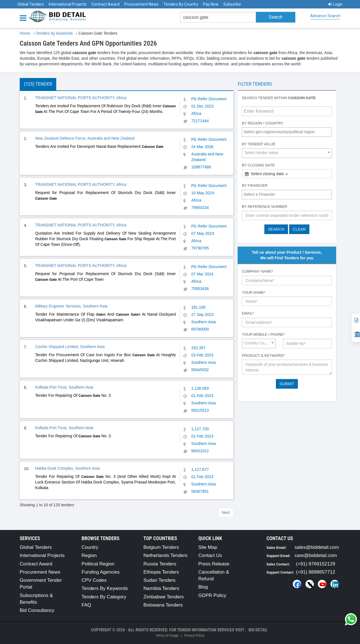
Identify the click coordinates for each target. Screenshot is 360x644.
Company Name (257, 271)
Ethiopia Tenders (161, 572)
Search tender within (279, 98)
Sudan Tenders (159, 580)
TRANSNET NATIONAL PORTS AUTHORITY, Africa (81, 98)
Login (335, 4)
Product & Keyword (263, 356)
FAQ (86, 605)
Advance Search (325, 16)
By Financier (255, 185)
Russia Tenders (160, 564)
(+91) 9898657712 (315, 572)
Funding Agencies (101, 572)
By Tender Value (259, 144)
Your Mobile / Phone (263, 334)
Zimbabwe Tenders (164, 597)
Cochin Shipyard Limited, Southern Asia (70, 347)
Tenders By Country (181, 4)
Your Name (254, 292)
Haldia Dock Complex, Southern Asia (67, 468)
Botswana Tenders (163, 605)
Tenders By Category (104, 597)
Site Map (208, 547)
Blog (203, 587)
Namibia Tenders (161, 588)
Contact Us (210, 555)
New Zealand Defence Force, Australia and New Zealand (85, 138)
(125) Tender (38, 84)
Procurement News (141, 4)
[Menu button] (24, 18)
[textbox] (288, 132)
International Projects (68, 4)
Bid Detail (258, 630)
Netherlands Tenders (166, 555)
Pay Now (211, 4)
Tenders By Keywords (105, 588)
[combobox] (287, 132)
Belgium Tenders (161, 547)
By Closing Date (258, 165)
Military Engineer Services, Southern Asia (71, 306)
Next (226, 512)
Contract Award (105, 4)
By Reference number (265, 207)
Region (89, 555)
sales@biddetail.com (317, 547)
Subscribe (232, 4)
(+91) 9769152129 (315, 564)
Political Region (98, 564)
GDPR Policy (212, 595)
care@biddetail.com (316, 555)
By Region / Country (263, 123)
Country (90, 547)
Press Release (214, 564)
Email (248, 313)
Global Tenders (31, 4)
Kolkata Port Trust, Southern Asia (64, 387)
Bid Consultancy (37, 610)
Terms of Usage (167, 635)
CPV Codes (94, 580)
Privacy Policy (194, 635)
